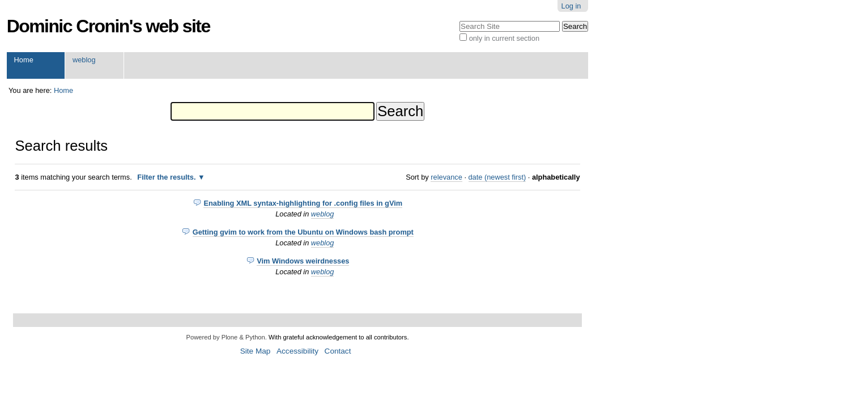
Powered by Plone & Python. (226, 337)
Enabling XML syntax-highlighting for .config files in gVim (303, 203)
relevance (446, 177)
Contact (338, 351)
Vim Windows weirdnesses (303, 261)
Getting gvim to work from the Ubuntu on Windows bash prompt (303, 232)
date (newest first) (497, 177)
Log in (571, 6)
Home (24, 60)
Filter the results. (167, 177)
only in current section (504, 38)
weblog (84, 60)
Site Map (256, 351)
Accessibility (297, 351)
